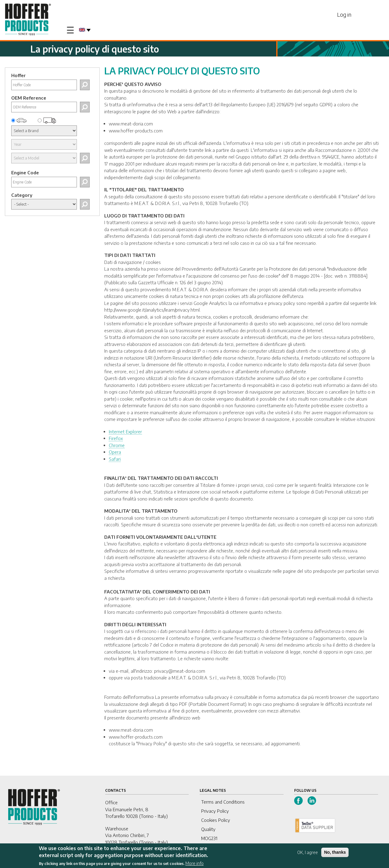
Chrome (117, 445)
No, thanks (335, 852)
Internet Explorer (125, 432)
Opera (115, 452)
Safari (115, 459)
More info (194, 863)
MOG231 (209, 838)
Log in (344, 14)
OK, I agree (308, 852)
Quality (208, 829)
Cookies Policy (216, 820)
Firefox (116, 438)
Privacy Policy (215, 811)
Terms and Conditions (223, 802)
